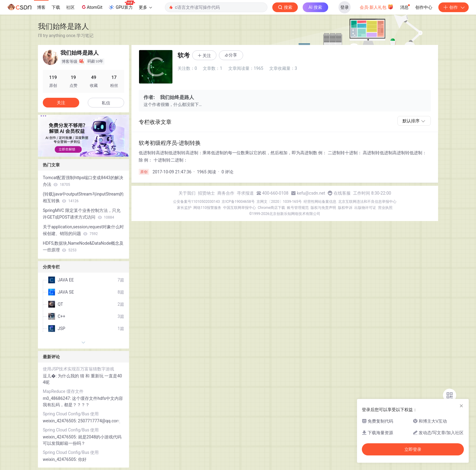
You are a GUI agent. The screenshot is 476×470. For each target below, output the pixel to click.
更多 (145, 7)
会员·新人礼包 (377, 7)
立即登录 (413, 449)
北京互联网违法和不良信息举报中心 (367, 202)
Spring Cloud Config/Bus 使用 (71, 414)
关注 (61, 103)
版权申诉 (345, 208)
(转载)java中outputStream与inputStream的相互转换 (83, 197)
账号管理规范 (298, 208)
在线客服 (342, 193)
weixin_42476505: (60, 421)
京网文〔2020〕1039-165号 (279, 202)
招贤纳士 (206, 193)
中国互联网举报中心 (240, 208)
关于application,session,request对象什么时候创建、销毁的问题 (83, 230)
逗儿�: (50, 376)
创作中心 (424, 7)
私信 (106, 103)
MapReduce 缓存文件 (63, 391)
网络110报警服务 (207, 208)
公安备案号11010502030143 (196, 202)
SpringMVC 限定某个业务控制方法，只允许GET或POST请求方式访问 (82, 214)
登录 (345, 7)
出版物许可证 (365, 208)
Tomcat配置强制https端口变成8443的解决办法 (83, 181)
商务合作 (226, 193)
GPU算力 (122, 5)
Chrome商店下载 (271, 208)
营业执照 (385, 208)
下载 (56, 7)
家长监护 (184, 208)
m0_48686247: (57, 398)
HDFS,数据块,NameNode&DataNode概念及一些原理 (83, 247)
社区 (70, 7)
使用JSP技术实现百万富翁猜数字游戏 (78, 369)
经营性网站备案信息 (320, 202)
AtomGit (92, 7)
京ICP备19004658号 (238, 202)
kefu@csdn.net (311, 193)
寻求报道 (245, 193)
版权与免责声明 (323, 208)
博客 (41, 7)
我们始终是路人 (63, 26)
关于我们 (187, 193)
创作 (454, 7)
